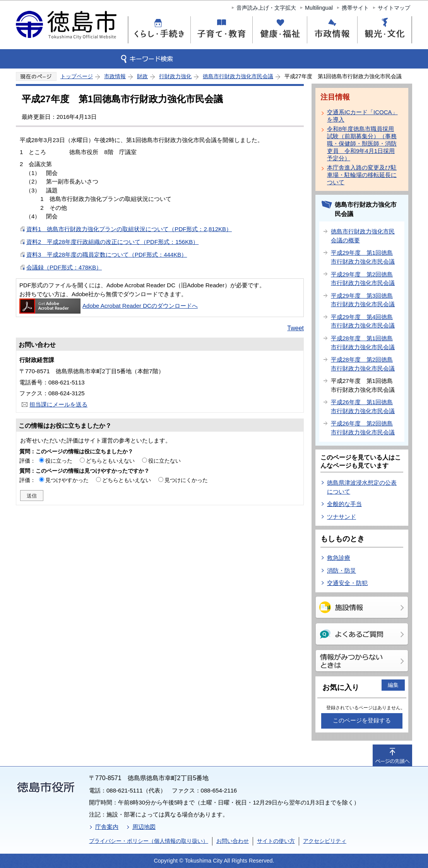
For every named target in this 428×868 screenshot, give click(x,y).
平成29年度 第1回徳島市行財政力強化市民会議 (363, 257)
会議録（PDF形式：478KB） (64, 267)
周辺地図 (144, 827)
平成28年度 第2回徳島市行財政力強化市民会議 (363, 364)
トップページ (77, 76)
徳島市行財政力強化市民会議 (238, 76)
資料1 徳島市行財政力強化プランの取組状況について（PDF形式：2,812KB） (129, 229)
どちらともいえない (110, 461)
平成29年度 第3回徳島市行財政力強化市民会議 (363, 300)
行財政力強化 (175, 76)
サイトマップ (394, 8)
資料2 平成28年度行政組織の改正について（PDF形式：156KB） (112, 242)
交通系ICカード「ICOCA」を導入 (362, 116)
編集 (393, 685)
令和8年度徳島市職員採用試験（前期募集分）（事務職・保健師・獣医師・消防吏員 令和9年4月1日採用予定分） (362, 143)
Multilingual (319, 8)
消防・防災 (342, 570)
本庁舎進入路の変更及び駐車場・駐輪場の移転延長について (362, 175)
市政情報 (115, 76)
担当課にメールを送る (58, 404)
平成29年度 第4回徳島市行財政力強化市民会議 (363, 321)
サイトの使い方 (276, 841)
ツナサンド (342, 517)
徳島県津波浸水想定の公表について (362, 487)
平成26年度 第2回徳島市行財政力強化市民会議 (363, 428)
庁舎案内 (107, 827)
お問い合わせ (233, 841)
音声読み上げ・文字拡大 (266, 8)
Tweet (295, 328)
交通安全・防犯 (347, 583)
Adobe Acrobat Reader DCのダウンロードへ (109, 306)
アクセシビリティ (325, 841)
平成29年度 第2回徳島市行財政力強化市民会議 (363, 279)
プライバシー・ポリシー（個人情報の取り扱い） (149, 841)
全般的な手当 (344, 504)
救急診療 (339, 558)
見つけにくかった (186, 480)
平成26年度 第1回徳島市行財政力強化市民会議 (363, 407)
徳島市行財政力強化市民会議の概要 (363, 236)
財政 (142, 76)
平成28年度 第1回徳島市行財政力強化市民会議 (363, 343)
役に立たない (164, 461)
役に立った (59, 461)
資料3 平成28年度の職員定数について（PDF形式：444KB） (107, 255)
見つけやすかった (67, 480)
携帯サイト (355, 8)
